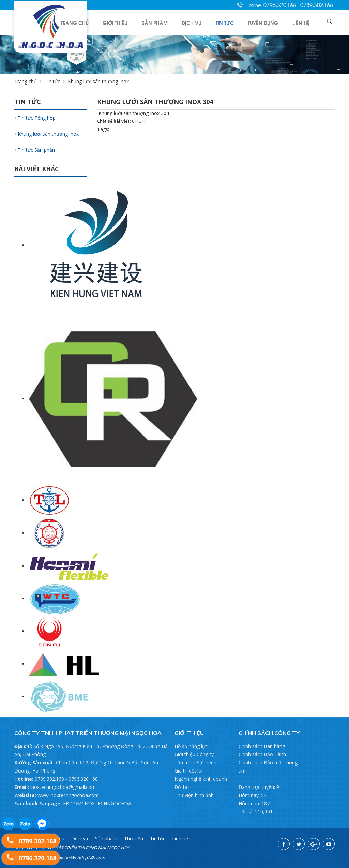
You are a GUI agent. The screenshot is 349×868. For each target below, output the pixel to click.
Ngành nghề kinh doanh (201, 779)
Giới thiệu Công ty (194, 754)
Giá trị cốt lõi (188, 771)
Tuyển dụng (269, 22)
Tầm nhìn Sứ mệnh (195, 762)
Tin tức (233, 22)
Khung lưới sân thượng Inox (47, 134)
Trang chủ (93, 22)
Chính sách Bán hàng (262, 746)
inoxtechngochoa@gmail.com (63, 787)
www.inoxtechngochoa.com (68, 795)
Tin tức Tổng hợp (35, 118)
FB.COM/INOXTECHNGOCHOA (97, 803)
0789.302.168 (317, 5)
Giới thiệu (131, 22)
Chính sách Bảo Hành (262, 754)
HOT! (140, 121)
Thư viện (134, 838)
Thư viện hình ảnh (194, 795)
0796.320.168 (280, 5)
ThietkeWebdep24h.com (80, 858)
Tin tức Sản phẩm (35, 150)
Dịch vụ (202, 22)
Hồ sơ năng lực (191, 746)
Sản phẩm (168, 22)
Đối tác (182, 787)
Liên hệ (304, 22)
